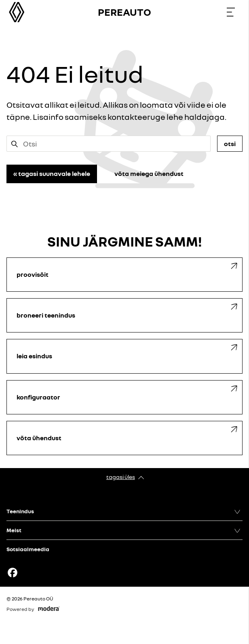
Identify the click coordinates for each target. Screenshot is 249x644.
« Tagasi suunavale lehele (52, 174)
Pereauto (124, 12)
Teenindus (20, 511)
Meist (14, 530)
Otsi (230, 144)
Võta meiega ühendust (149, 174)
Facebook (13, 573)
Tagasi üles (121, 477)
